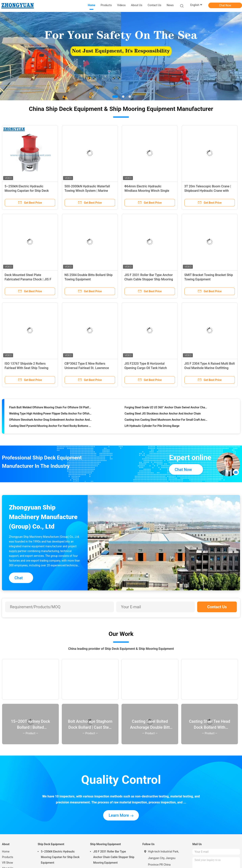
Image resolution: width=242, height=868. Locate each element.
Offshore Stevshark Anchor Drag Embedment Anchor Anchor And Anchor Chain (50, 421)
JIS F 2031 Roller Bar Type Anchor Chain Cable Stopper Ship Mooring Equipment (149, 279)
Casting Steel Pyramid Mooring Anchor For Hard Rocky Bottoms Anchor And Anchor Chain (50, 427)
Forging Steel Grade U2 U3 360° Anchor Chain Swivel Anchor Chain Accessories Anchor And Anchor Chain (166, 409)
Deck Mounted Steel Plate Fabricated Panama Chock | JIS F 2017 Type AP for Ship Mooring (28, 279)
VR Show (8, 863)
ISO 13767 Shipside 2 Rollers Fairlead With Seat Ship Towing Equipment (26, 368)
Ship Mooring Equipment (105, 844)
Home (6, 852)
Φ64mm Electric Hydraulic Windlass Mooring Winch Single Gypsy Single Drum (147, 191)
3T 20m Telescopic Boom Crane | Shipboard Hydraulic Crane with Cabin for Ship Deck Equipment (208, 191)
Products (8, 857)
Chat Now (225, 5)
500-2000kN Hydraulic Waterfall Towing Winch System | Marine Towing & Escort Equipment (87, 191)
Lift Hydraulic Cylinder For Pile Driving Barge (152, 427)
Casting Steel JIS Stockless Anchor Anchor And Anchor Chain (163, 415)
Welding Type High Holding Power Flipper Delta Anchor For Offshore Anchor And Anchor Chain (50, 415)
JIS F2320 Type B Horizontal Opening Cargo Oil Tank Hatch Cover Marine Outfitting (146, 368)
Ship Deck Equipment (51, 844)
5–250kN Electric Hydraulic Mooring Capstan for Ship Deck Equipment (27, 191)
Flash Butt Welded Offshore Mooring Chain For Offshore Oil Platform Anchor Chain (50, 409)
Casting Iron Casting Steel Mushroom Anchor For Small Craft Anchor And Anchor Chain (166, 421)
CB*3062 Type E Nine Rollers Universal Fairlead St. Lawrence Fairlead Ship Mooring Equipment (88, 368)
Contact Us (217, 607)
